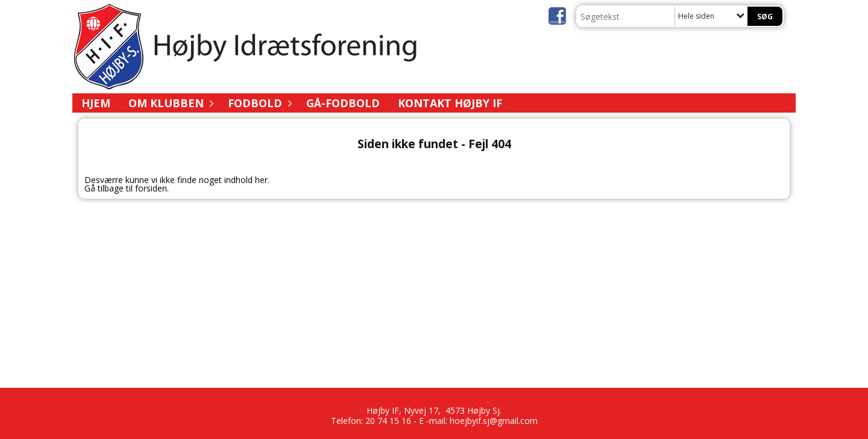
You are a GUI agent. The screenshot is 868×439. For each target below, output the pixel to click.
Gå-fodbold (343, 103)
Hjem (96, 103)
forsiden (151, 188)
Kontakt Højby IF (450, 103)
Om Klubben (169, 103)
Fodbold (258, 103)
